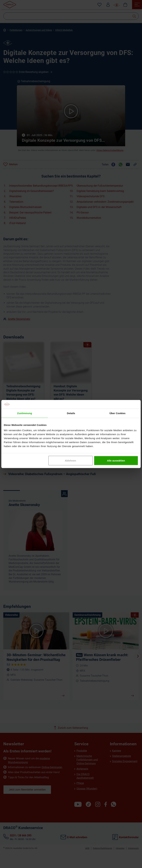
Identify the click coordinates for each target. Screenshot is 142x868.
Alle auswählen (116, 460)
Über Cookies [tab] (117, 413)
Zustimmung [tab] (24, 413)
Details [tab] (71, 413)
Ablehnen (70, 460)
